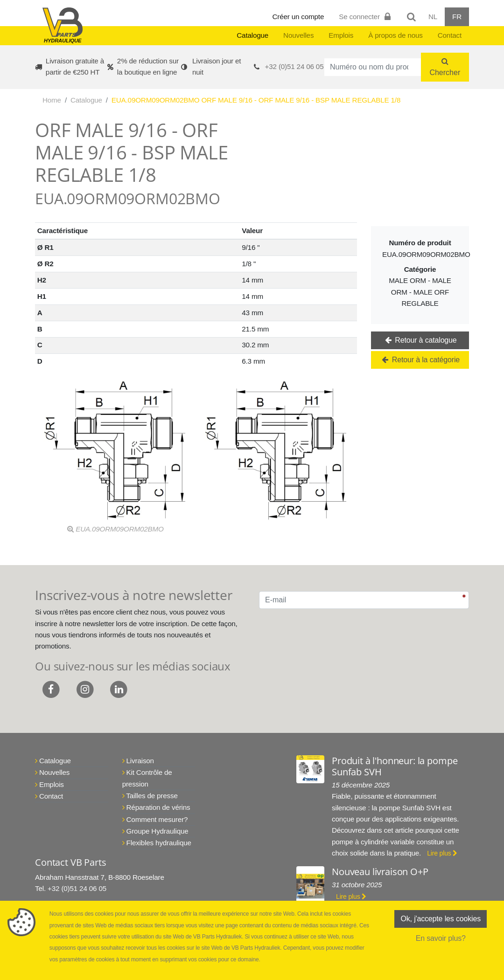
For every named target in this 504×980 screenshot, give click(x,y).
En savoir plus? (441, 938)
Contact (450, 35)
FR (457, 17)
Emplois (341, 35)
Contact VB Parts (70, 862)
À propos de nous (395, 35)
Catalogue (252, 35)
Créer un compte (298, 17)
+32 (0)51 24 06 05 (294, 66)
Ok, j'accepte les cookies (441, 919)
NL (433, 17)
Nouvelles (298, 35)
